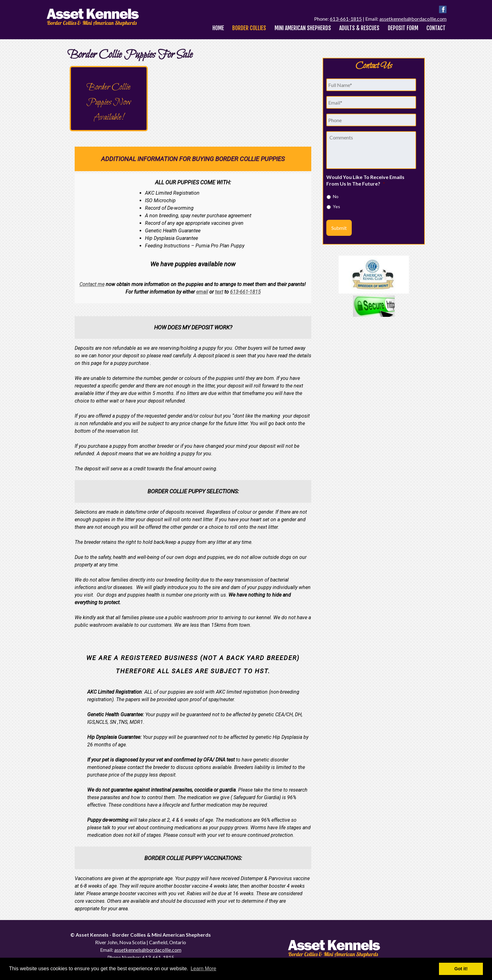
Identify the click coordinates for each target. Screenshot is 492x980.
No (336, 196)
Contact (436, 28)
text (219, 292)
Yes (337, 206)
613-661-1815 (346, 19)
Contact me (92, 284)
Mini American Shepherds (303, 28)
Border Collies (249, 28)
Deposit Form (403, 28)
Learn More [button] (203, 969)
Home (218, 28)
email (202, 292)
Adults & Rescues (359, 28)
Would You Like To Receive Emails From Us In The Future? (365, 180)
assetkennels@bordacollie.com (413, 19)
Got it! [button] (461, 969)
